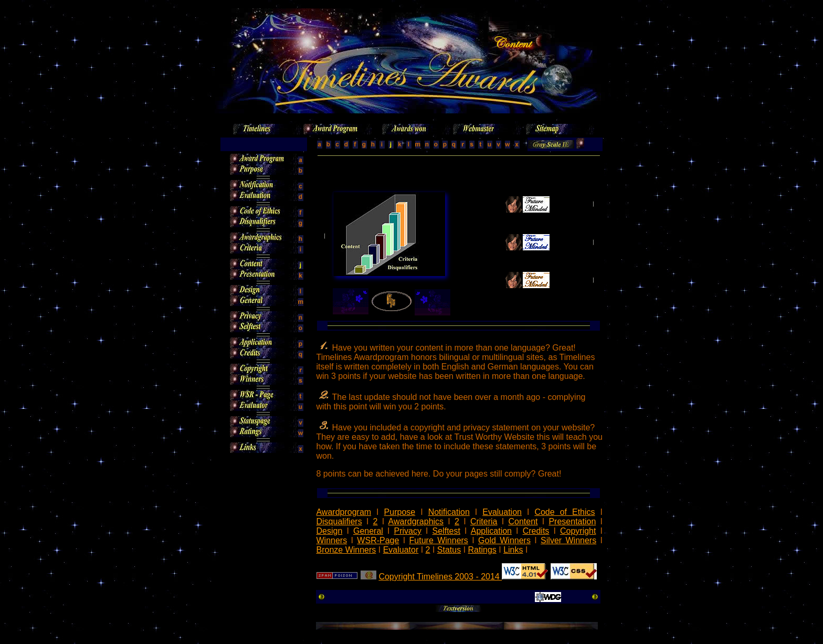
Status (449, 550)
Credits (536, 531)
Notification (449, 512)
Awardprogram (344, 512)
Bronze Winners (346, 550)
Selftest (446, 531)
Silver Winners (568, 540)
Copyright (578, 531)
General (368, 531)
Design (329, 531)
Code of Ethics (565, 512)
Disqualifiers (339, 521)
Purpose (400, 512)
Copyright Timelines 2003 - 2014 (440, 577)
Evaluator (401, 550)
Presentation (572, 521)
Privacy (408, 531)
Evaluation (502, 512)
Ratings (482, 550)
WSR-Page (378, 540)
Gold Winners (504, 540)
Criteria (484, 521)
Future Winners (439, 540)
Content (523, 521)
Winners (331, 540)
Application (491, 531)
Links (513, 550)
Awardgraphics (416, 521)
